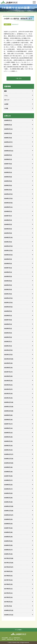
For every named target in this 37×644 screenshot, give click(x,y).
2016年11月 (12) (9, 615)
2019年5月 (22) (8, 485)
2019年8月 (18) (8, 472)
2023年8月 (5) (8, 264)
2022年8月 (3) (8, 316)
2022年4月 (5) (8, 333)
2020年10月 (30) (9, 411)
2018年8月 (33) (8, 524)
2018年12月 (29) (9, 506)
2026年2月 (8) (8, 133)
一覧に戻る (19, 78)
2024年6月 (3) (8, 220)
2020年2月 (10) (8, 446)
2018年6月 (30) (8, 532)
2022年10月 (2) (8, 307)
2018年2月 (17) (8, 550)
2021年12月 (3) (8, 350)
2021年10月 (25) (9, 359)
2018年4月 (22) (8, 541)
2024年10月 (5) (8, 203)
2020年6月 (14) (8, 428)
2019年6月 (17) (8, 480)
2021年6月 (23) (8, 376)
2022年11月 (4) (8, 303)
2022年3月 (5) (8, 337)
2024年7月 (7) (8, 216)
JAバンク (7, 100)
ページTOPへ (18, 630)
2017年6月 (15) (8, 584)
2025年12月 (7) (8, 142)
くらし (6, 95)
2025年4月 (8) (8, 177)
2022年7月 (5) (8, 320)
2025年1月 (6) (8, 190)
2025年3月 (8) (8, 181)
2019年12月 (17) (9, 454)
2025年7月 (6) (8, 164)
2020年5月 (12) (8, 433)
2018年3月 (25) (8, 545)
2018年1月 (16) (8, 554)
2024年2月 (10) (8, 237)
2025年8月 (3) (8, 159)
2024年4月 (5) (8, 229)
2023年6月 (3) (8, 272)
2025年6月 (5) (8, 168)
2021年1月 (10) (8, 398)
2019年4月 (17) (8, 489)
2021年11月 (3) (8, 355)
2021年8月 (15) (8, 368)
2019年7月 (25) (8, 476)
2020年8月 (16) (8, 420)
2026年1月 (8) (8, 138)
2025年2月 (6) (8, 185)
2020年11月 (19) (9, 407)
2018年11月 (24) (9, 511)
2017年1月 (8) (8, 606)
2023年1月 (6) (8, 294)
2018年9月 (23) (8, 519)
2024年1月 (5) (8, 242)
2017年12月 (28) (9, 558)
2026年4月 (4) (8, 125)
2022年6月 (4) (8, 324)
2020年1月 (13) (8, 450)
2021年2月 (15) (8, 394)
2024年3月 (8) (8, 233)
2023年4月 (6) (8, 281)
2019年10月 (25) (9, 463)
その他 (6, 108)
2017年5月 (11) (8, 589)
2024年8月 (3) (8, 211)
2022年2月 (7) (8, 342)
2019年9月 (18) (8, 467)
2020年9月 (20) (8, 415)
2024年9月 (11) (8, 207)
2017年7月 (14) (8, 580)
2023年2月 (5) (8, 290)
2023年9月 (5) (8, 259)
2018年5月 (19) (8, 537)
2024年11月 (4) (8, 198)
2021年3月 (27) (8, 389)
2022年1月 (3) (8, 346)
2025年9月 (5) (8, 155)
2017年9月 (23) (8, 571)
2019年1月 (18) (8, 502)
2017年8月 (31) (8, 576)
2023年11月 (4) (8, 251)
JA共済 (6, 104)
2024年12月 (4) (8, 194)
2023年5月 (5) (8, 276)
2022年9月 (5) (8, 311)
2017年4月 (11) (8, 593)
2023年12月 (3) (8, 246)
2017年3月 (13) (8, 597)
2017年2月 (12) (8, 602)
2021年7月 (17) (8, 372)
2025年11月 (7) (8, 146)
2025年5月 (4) (8, 172)
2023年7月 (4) (8, 268)
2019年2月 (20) (8, 498)
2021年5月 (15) (8, 381)
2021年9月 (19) (8, 363)
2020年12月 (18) (9, 402)
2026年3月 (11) (8, 129)
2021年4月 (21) (8, 385)
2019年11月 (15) (9, 459)
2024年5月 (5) (8, 224)
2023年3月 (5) (8, 285)
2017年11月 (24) (9, 563)
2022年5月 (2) (8, 329)
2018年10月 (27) (9, 515)
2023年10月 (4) (8, 255)
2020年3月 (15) (8, 441)
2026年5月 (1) (8, 120)
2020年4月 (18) (8, 437)
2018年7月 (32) (8, 528)
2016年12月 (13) (9, 610)
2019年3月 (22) (8, 493)
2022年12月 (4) (8, 298)
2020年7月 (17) (8, 424)
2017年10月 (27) (9, 567)
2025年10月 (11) (9, 151)
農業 (5, 91)
